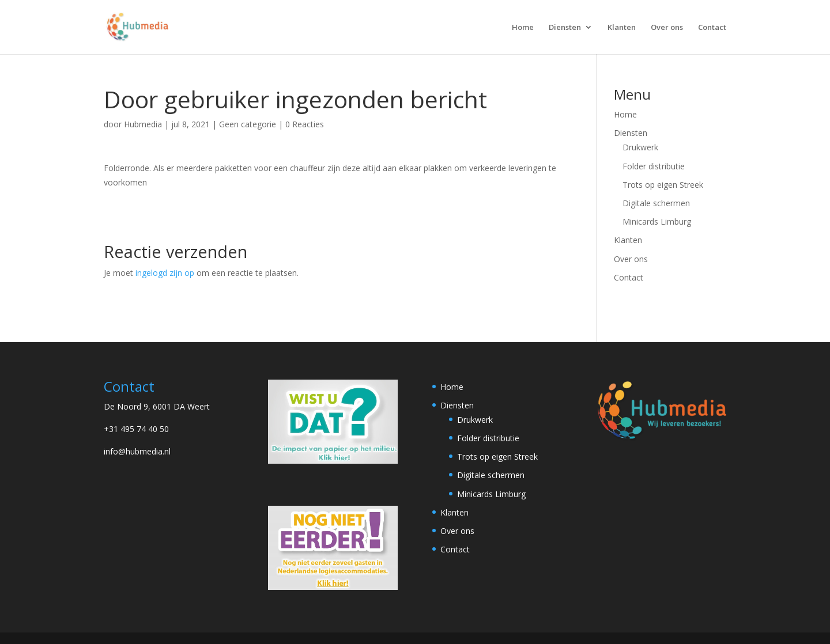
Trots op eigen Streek (663, 185)
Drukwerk (640, 147)
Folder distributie (654, 166)
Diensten (565, 28)
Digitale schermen (656, 203)
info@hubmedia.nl (137, 451)
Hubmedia (143, 124)
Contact (712, 28)
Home (523, 28)
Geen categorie (248, 124)
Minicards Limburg (657, 221)
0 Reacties (305, 124)
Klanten (622, 28)
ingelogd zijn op (165, 273)
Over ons (667, 28)
